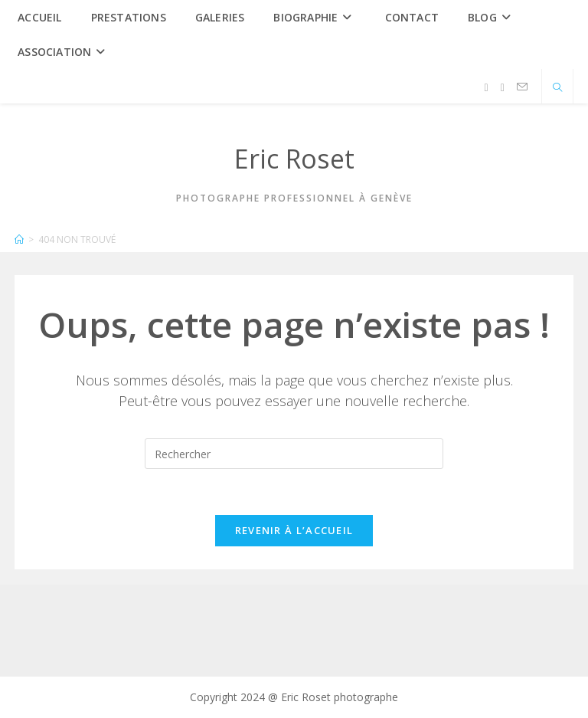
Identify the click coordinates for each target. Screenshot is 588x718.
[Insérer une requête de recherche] (294, 454)
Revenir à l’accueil (294, 530)
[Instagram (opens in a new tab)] (503, 88)
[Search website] (557, 88)
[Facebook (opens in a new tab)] (487, 88)
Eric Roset (294, 159)
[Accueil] (19, 239)
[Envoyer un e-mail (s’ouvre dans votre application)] (522, 87)
